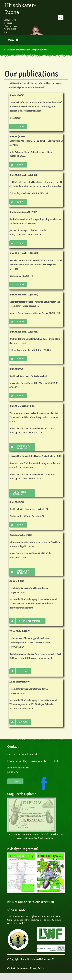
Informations (22, 50)
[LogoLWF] (51, 928)
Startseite (9, 50)
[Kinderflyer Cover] (36, 854)
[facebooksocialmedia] (44, 777)
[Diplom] (32, 799)
